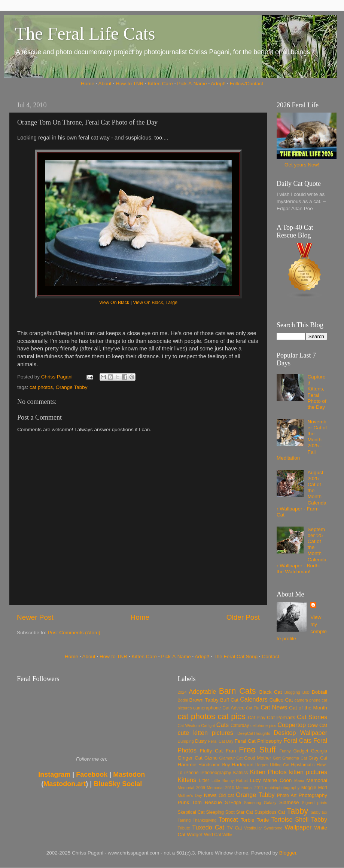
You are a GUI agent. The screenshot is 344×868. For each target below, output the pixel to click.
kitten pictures (308, 772)
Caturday (240, 726)
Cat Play (257, 718)
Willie (227, 835)
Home (88, 84)
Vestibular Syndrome (263, 828)
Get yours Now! (302, 165)
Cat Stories (312, 717)
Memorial (317, 780)
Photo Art (287, 795)
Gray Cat (318, 758)
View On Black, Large (155, 303)
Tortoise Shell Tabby (299, 819)
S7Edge (233, 803)
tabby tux (319, 812)
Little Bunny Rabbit (230, 780)
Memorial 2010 (220, 788)
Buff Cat (229, 700)
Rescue (213, 802)
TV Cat (234, 828)
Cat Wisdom (189, 726)
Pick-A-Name (192, 84)
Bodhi (183, 700)
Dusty (201, 741)
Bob (306, 692)
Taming (184, 820)
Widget (195, 835)
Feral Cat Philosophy (258, 741)
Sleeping (215, 812)
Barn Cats (238, 691)
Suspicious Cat (270, 812)
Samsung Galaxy (260, 803)
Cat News (274, 707)
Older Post (243, 617)
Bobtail (319, 692)
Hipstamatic (303, 765)
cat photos (41, 387)
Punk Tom (190, 802)
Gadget (301, 751)
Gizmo (211, 758)
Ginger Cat (190, 758)
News (210, 795)
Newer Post (35, 617)
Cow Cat (317, 725)
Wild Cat (213, 835)
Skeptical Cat (191, 812)
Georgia (319, 751)
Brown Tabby (204, 700)
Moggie (309, 788)
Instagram (54, 775)
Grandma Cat (295, 758)
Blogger (288, 853)
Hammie (187, 765)
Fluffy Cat (211, 751)
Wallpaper (298, 827)
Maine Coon (277, 780)
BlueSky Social (118, 784)
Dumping (186, 741)
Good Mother (258, 758)
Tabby (297, 811)
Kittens (187, 780)
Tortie (263, 820)
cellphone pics (263, 726)
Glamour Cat (231, 758)
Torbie (248, 820)
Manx (299, 780)
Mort (323, 788)
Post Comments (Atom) (74, 633)
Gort (277, 758)
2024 (182, 692)
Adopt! (218, 84)
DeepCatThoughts (254, 733)
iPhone (192, 773)
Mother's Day (190, 795)
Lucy (255, 780)
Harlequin (243, 765)
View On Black (114, 303)
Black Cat (270, 692)
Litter (204, 780)
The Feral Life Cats (85, 33)
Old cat (226, 795)
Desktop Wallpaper (300, 733)
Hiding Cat (280, 765)
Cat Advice (233, 708)
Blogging (292, 692)
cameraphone (207, 708)
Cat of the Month (308, 708)
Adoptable (202, 691)
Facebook (92, 775)
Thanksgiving (205, 820)
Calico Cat (281, 700)
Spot (230, 812)
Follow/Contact (246, 84)
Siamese (289, 802)
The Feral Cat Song (235, 657)
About (105, 84)
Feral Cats (297, 740)
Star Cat (245, 812)
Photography (313, 795)
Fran (231, 751)
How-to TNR (130, 84)
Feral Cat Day (221, 741)
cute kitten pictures (206, 733)
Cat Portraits (281, 717)
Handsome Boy (214, 765)
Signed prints (315, 803)
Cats (223, 725)
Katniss (241, 773)
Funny (285, 751)
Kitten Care (160, 84)
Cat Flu (252, 708)
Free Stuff (257, 750)
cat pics (232, 716)
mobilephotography (282, 788)
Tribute (184, 828)
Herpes (262, 765)
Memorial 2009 (191, 788)
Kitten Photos (268, 772)
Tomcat (228, 819)
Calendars (254, 699)
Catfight (208, 726)
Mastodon (129, 775)
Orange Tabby (72, 387)
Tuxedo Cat (208, 827)
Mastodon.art (65, 784)
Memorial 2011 (249, 788)
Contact (271, 657)
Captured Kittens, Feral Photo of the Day (317, 392)
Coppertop (292, 725)
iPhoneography (216, 773)
